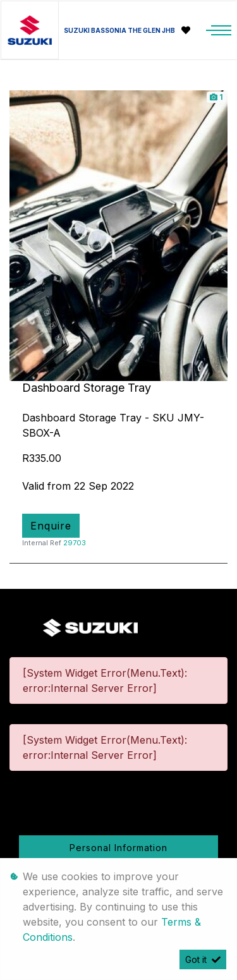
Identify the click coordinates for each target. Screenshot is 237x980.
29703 (75, 543)
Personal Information (118, 848)
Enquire (51, 526)
